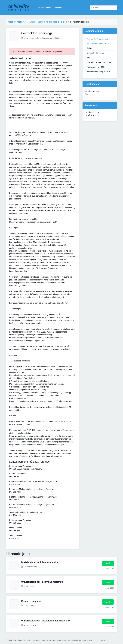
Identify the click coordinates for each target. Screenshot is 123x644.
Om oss (41, 8)
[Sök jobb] (104, 8)
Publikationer (59, 8)
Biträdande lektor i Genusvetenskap (40, 562)
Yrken (49, 8)
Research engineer (31, 601)
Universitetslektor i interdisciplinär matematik (46, 621)
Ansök (108, 563)
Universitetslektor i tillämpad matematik (43, 582)
